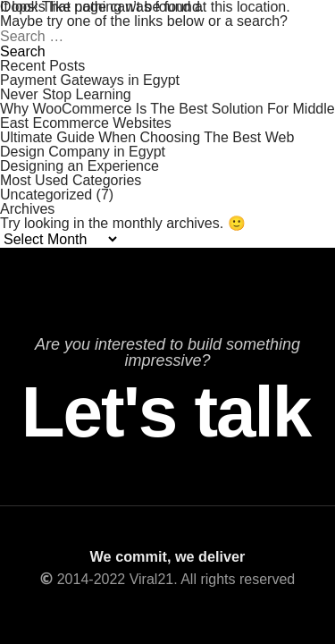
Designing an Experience (80, 166)
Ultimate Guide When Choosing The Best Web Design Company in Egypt (147, 144)
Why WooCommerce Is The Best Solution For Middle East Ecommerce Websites (167, 116)
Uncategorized (46, 195)
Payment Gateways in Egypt (90, 80)
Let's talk (167, 412)
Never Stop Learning (66, 94)
